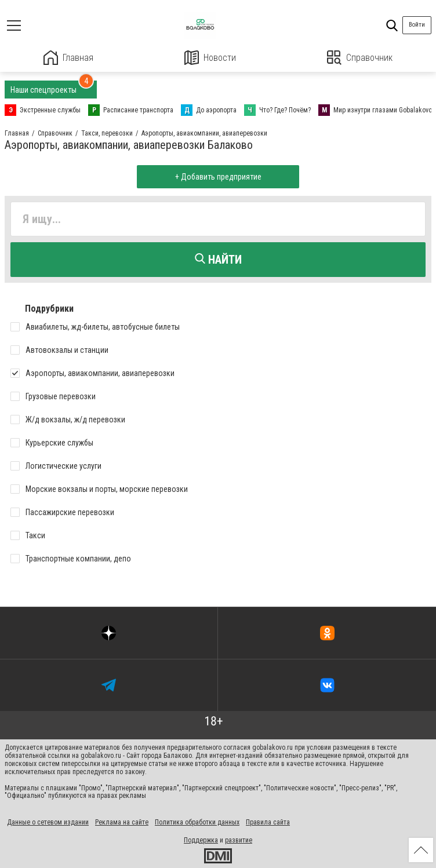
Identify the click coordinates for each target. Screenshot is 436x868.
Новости (210, 58)
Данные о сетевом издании (48, 822)
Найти (218, 260)
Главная (68, 58)
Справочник (360, 58)
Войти (417, 25)
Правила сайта (268, 822)
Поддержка (201, 840)
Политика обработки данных (197, 822)
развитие (239, 840)
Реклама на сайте (122, 822)
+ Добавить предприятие (218, 177)
